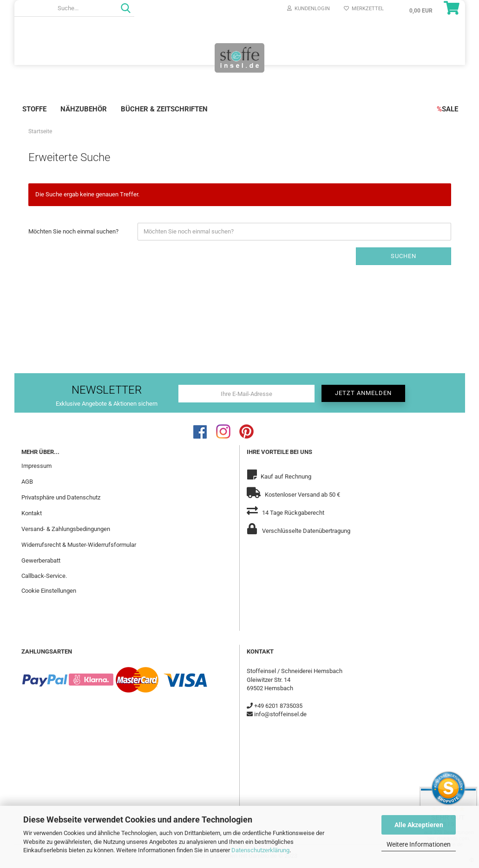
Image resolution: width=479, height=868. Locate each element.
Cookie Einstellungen (49, 591)
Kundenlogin (308, 9)
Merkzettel (364, 9)
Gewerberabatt (41, 560)
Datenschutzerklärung (260, 850)
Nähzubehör (84, 109)
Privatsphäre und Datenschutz (61, 497)
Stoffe (34, 109)
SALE (447, 109)
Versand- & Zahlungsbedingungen (66, 529)
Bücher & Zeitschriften (164, 109)
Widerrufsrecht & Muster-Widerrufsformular (79, 545)
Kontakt (32, 513)
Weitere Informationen (419, 844)
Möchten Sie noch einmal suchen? (73, 231)
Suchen (404, 256)
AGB (27, 482)
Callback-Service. (44, 576)
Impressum (36, 466)
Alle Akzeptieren (419, 825)
